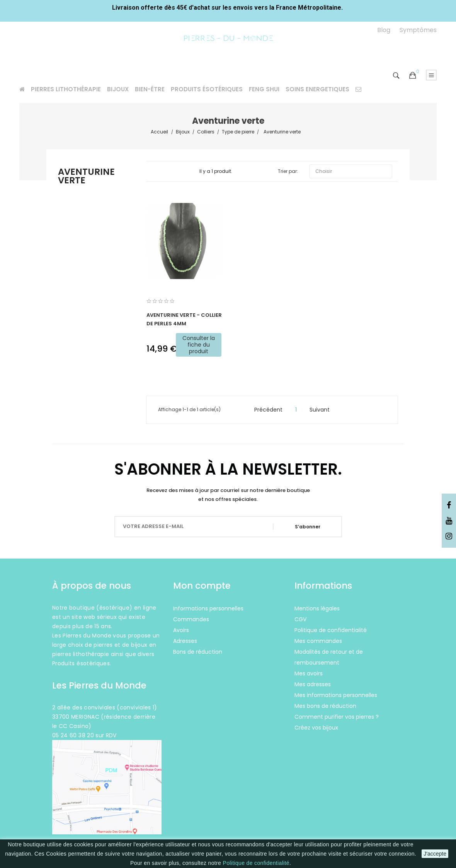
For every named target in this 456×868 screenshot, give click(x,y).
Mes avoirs (309, 673)
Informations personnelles (208, 608)
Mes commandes (318, 641)
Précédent (265, 410)
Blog (384, 30)
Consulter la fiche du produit (199, 345)
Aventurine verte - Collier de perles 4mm (184, 319)
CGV (300, 619)
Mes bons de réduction (325, 706)
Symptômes (418, 30)
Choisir (351, 171)
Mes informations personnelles (336, 695)
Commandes (191, 619)
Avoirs (181, 630)
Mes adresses (313, 684)
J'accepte (435, 854)
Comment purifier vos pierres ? (337, 717)
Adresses (185, 641)
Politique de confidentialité (256, 863)
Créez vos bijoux (316, 728)
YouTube (449, 521)
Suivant (323, 410)
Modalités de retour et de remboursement (329, 657)
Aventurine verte (86, 177)
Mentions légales (317, 608)
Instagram (449, 537)
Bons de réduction (198, 652)
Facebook (449, 506)
